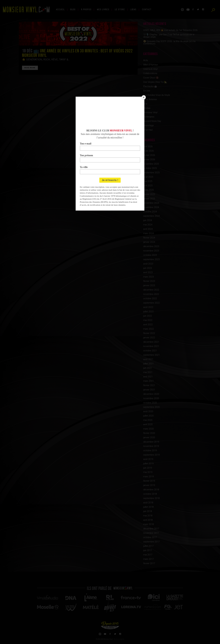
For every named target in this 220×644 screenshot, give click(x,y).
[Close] (144, 97)
